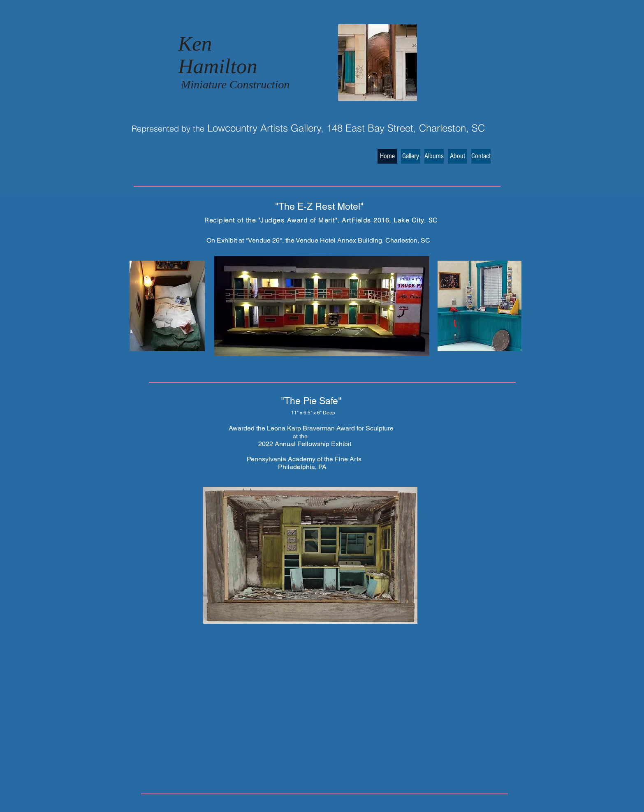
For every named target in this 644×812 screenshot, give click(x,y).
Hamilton (218, 66)
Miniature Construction (235, 84)
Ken (195, 44)
